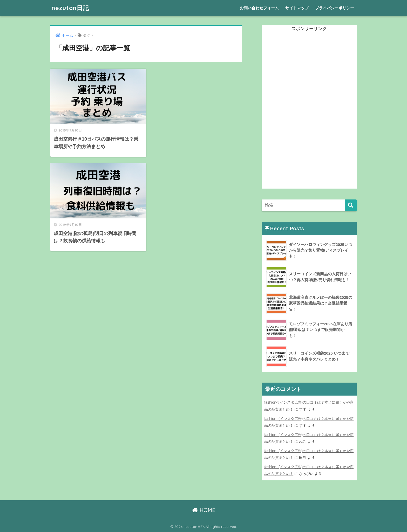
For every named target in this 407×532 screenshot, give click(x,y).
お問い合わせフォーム (259, 8)
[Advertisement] (301, 111)
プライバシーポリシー (335, 8)
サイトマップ (297, 8)
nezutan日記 (70, 8)
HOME (204, 510)
